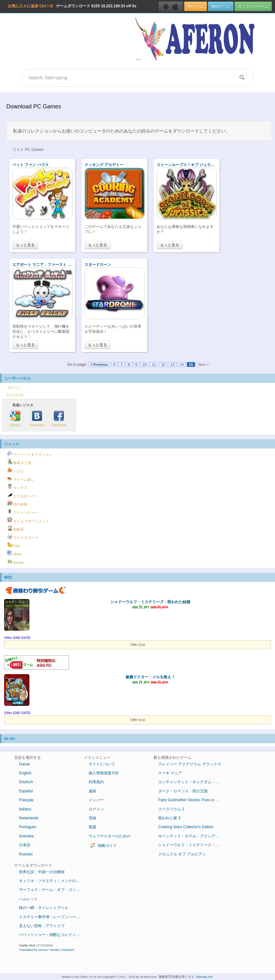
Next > (204, 364)
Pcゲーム (196, 6)
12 (163, 364)
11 (154, 364)
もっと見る (25, 245)
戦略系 (16, 528)
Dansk (24, 764)
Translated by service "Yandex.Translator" (47, 950)
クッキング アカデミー (104, 165)
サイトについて (102, 764)
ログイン (14, 388)
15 (191, 364)
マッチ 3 (17, 487)
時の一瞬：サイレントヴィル (44, 908)
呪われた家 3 (169, 818)
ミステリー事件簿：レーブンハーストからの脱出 (53, 917)
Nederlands (29, 818)
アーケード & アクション (30, 454)
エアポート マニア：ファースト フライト (48, 265)
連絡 (92, 791)
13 (172, 364)
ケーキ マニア (170, 773)
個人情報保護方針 (104, 773)
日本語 (25, 845)
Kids (14, 545)
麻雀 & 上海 (19, 462)
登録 (92, 818)
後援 (92, 827)
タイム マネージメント (28, 520)
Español (26, 791)
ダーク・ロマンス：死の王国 (183, 791)
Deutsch (26, 782)
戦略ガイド (103, 846)
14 (182, 364)
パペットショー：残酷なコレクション (51, 935)
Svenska (26, 836)
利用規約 (96, 782)
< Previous (99, 364)
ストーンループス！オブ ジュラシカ (187, 165)
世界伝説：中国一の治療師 (42, 872)
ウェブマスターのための (109, 836)
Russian (26, 854)
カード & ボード (23, 537)
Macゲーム (221, 6)
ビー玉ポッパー (22, 495)
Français (26, 800)
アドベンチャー (22, 512)
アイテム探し (21, 479)
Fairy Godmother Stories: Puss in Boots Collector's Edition (192, 800)
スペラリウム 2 (171, 809)
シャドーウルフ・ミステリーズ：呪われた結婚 (150, 602)
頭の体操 (17, 503)
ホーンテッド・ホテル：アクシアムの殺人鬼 (192, 836)
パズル (16, 470)
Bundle (16, 562)
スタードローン (98, 265)
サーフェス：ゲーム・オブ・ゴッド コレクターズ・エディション (53, 890)
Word (14, 553)
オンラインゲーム (253, 6)
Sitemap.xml (204, 977)
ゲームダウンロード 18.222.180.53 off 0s (72, 6)
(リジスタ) (15, 395)
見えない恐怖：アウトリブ (42, 926)
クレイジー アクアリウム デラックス (190, 764)
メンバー (96, 800)
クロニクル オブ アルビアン (182, 854)
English (25, 773)
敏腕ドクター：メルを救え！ (150, 677)
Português (28, 827)
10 (145, 364)
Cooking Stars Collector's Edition (186, 827)
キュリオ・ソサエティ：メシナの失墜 (51, 881)
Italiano (25, 809)
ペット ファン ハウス (31, 165)
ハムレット (28, 899)
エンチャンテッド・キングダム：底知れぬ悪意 (192, 782)
